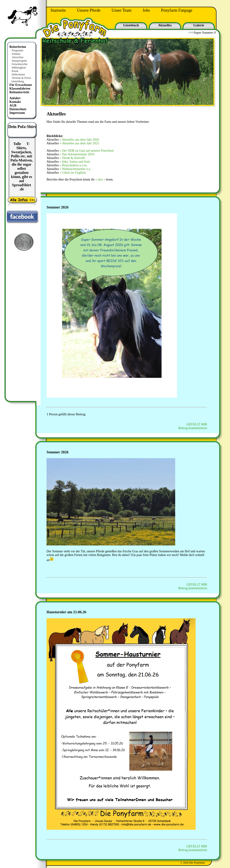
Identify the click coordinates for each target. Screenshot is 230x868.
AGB (13, 105)
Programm (18, 50)
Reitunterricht (19, 92)
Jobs (146, 10)
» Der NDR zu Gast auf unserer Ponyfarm (87, 151)
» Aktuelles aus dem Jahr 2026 (79, 140)
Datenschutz (18, 109)
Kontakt (15, 102)
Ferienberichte (20, 64)
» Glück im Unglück (73, 173)
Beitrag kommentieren (193, 428)
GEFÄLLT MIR (197, 424)
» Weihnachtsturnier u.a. (75, 169)
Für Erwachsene (21, 85)
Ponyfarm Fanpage (177, 10)
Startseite (58, 10)
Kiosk (15, 71)
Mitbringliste (19, 68)
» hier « (100, 179)
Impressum (17, 113)
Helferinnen (18, 74)
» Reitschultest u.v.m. (73, 165)
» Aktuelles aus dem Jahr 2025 (79, 143)
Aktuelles (165, 25)
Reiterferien (18, 47)
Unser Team (121, 10)
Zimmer (16, 54)
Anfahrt (15, 98)
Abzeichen (18, 57)
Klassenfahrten (20, 89)
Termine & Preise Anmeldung (20, 80)
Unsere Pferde (89, 10)
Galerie (199, 25)
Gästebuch (131, 25)
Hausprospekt (19, 61)
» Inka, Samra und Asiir (75, 162)
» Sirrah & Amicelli (72, 158)
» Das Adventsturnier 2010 (77, 154)
